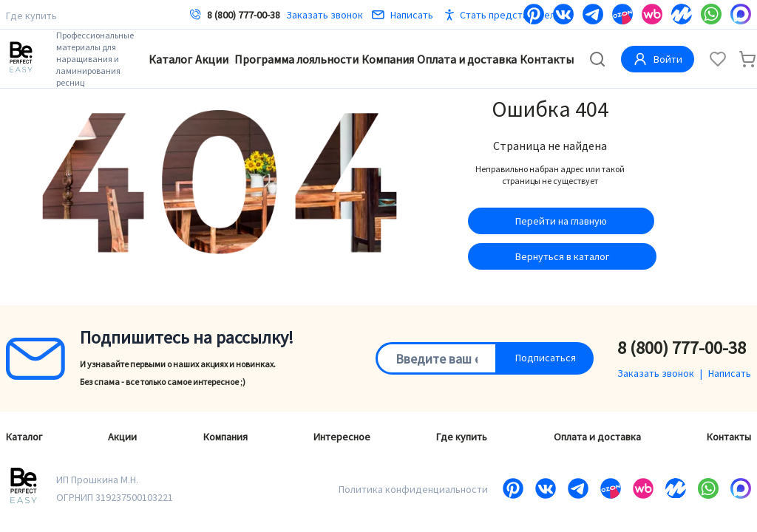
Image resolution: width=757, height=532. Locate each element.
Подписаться (546, 358)
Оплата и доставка (467, 59)
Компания (388, 59)
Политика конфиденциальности (413, 489)
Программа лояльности (296, 59)
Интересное (342, 437)
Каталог (170, 59)
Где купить (31, 16)
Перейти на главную (561, 221)
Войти (658, 59)
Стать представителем (513, 15)
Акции (212, 59)
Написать (403, 15)
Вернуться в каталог (562, 256)
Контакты (547, 59)
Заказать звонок (325, 15)
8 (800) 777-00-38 (244, 15)
